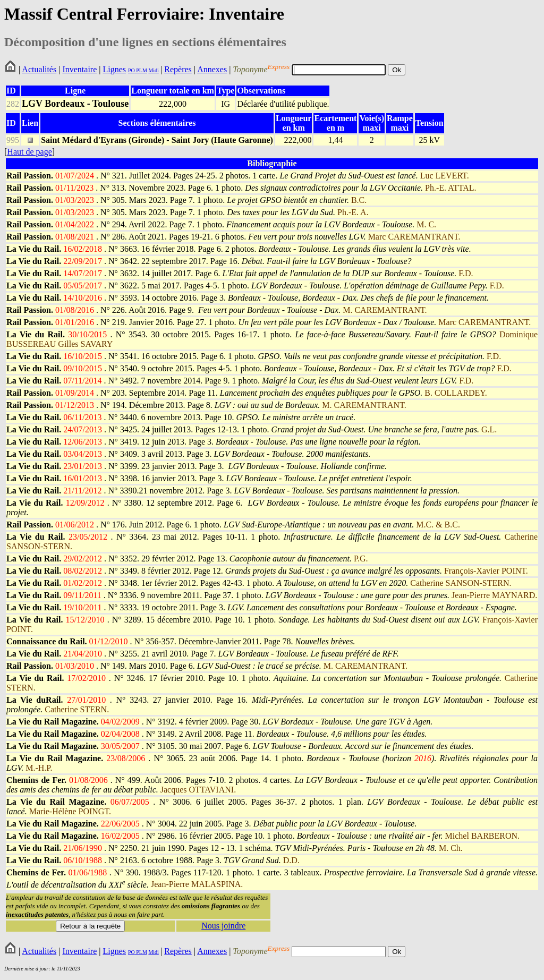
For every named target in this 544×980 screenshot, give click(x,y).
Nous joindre (223, 926)
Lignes (114, 69)
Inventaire (79, 69)
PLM (141, 70)
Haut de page (29, 152)
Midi (153, 70)
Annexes (212, 69)
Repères (178, 69)
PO (131, 70)
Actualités (39, 69)
